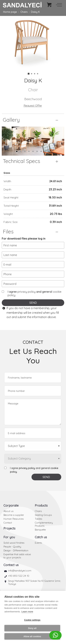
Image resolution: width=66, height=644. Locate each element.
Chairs (24, 12)
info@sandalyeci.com (20, 571)
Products (41, 505)
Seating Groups (43, 515)
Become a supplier (14, 515)
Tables (38, 519)
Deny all (32, 628)
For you (9, 537)
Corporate (11, 505)
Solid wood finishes (14, 543)
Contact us (11, 565)
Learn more (27, 612)
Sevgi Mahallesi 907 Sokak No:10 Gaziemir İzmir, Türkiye (34, 582)
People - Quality (12, 547)
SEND (33, 303)
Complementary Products (44, 524)
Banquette (40, 530)
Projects (10, 528)
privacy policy (26, 292)
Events (38, 543)
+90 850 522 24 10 (19, 576)
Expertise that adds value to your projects (17, 556)
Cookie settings (32, 620)
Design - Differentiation (16, 550)
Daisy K (35, 12)
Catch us (41, 537)
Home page (10, 12)
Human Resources (14, 519)
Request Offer (33, 106)
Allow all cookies (32, 636)
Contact (8, 523)
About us (8, 511)
